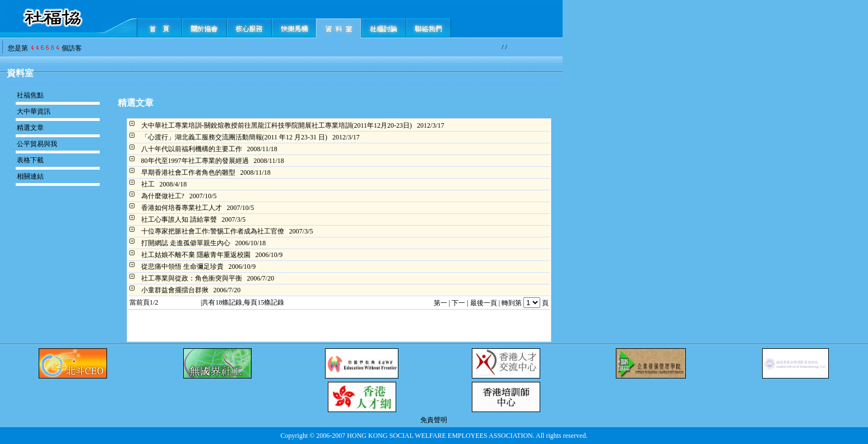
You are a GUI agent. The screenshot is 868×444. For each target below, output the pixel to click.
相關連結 (30, 176)
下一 (458, 303)
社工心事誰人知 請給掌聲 (179, 219)
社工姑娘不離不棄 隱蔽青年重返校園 (196, 255)
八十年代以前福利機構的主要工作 (192, 149)
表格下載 (30, 160)
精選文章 (30, 128)
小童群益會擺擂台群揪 (175, 290)
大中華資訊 (34, 111)
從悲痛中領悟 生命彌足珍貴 (182, 267)
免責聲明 (434, 420)
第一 (440, 303)
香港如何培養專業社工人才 (182, 208)
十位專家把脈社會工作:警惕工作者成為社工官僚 (213, 231)
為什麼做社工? (163, 196)
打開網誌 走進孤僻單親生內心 (186, 243)
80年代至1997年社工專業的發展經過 (195, 161)
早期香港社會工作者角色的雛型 (188, 172)
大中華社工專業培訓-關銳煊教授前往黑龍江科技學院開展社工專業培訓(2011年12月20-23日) (277, 125)
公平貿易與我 (37, 144)
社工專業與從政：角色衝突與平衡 (192, 278)
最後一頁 (484, 303)
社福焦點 (30, 95)
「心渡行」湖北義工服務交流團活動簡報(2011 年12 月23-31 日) (235, 137)
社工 (148, 184)
